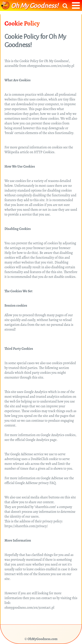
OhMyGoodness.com (43, 639)
